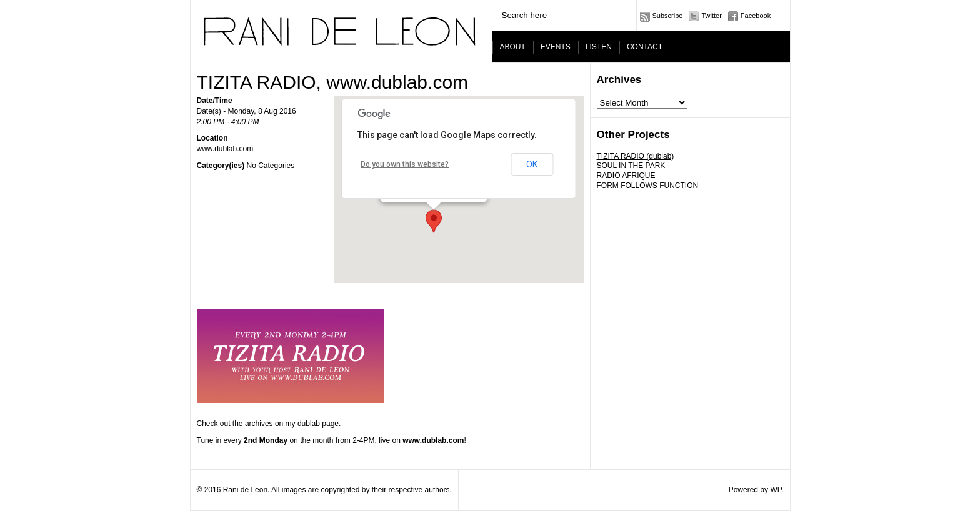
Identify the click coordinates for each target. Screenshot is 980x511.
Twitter (711, 16)
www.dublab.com (225, 149)
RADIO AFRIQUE (626, 176)
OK (532, 164)
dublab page (318, 424)
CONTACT (645, 47)
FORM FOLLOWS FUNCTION (648, 186)
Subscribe (668, 16)
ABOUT (513, 47)
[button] (434, 221)
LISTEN (599, 47)
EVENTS (556, 47)
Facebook (756, 16)
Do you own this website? (405, 164)
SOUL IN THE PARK (631, 166)
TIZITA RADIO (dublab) (636, 156)
